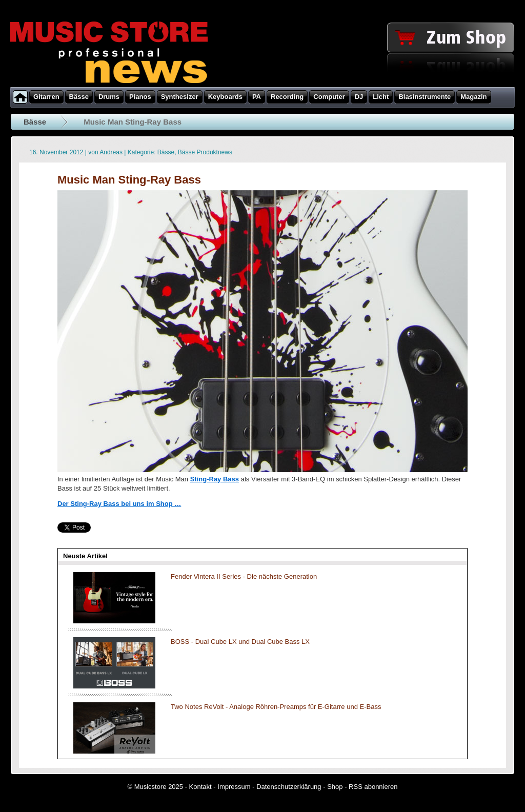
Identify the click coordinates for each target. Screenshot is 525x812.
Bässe (35, 122)
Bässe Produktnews (205, 152)
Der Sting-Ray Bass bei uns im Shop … (119, 504)
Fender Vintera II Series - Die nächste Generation (244, 576)
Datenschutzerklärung (289, 787)
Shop (335, 787)
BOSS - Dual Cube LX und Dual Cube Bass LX (240, 642)
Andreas (111, 152)
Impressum (234, 787)
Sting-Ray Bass (215, 479)
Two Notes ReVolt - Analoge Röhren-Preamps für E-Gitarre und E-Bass (276, 707)
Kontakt (200, 787)
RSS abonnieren (373, 787)
